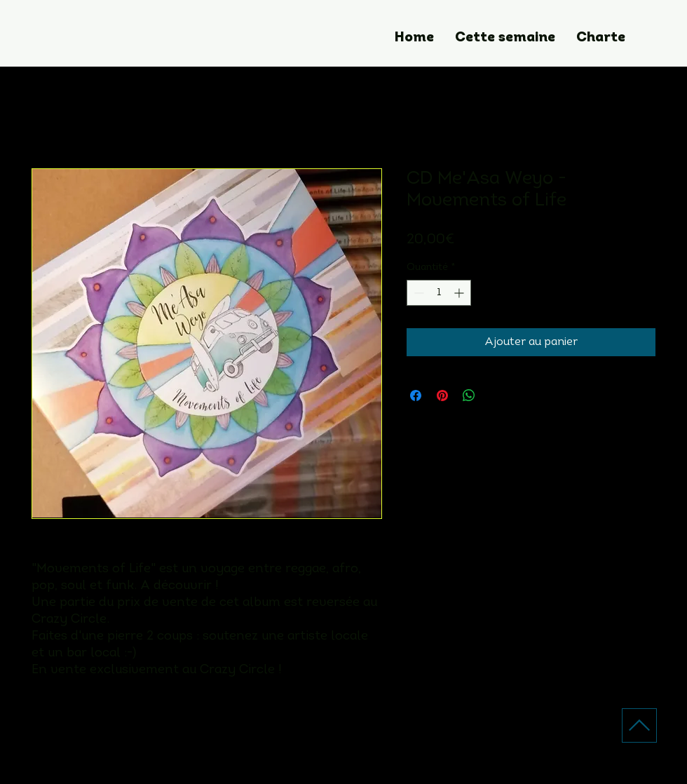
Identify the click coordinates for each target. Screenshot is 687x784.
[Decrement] (417, 293)
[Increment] (460, 293)
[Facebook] (379, 749)
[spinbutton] (439, 293)
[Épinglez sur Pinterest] (442, 396)
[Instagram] (345, 749)
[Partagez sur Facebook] (416, 396)
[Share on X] (496, 396)
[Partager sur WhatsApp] (469, 396)
